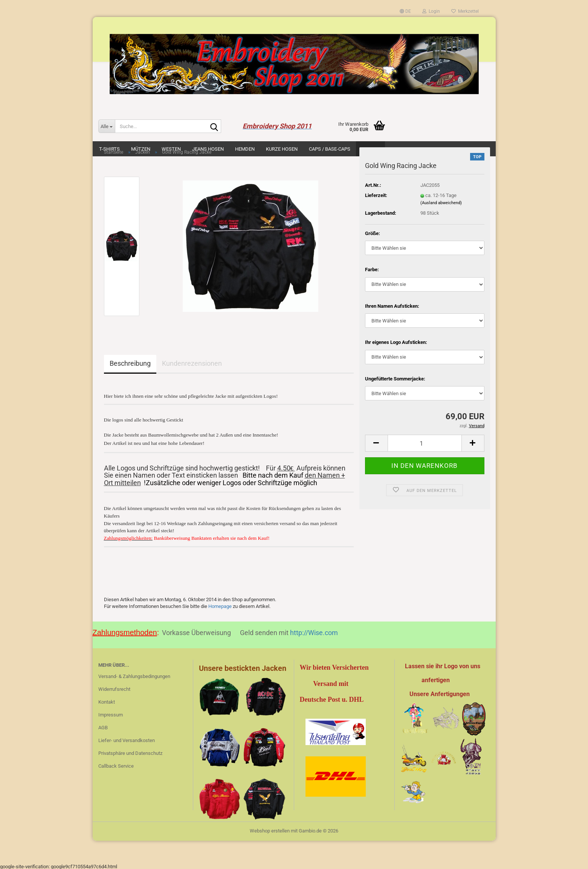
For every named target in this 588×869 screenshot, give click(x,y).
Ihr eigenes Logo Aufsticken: (396, 342)
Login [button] (431, 11)
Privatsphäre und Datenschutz (130, 752)
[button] (405, 11)
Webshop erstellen (270, 829)
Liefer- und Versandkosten (127, 739)
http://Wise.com (314, 631)
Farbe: (372, 270)
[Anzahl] (425, 443)
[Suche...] (107, 126)
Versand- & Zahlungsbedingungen (134, 675)
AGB (103, 726)
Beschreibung (130, 363)
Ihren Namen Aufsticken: (392, 306)
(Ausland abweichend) (441, 203)
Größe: (373, 233)
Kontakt (107, 700)
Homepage (220, 605)
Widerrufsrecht (114, 688)
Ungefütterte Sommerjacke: (395, 379)
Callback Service (116, 764)
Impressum (111, 713)
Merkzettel (465, 11)
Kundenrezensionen (192, 363)
